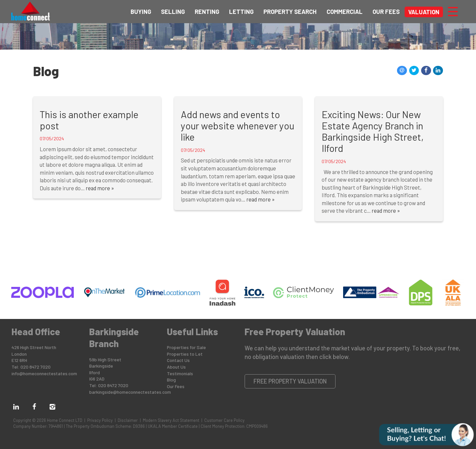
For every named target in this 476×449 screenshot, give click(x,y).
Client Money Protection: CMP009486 (234, 426)
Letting (241, 12)
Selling (173, 12)
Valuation (424, 12)
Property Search (290, 12)
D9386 (139, 426)
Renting (207, 12)
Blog (171, 380)
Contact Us (178, 360)
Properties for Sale (186, 347)
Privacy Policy (100, 420)
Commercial (345, 12)
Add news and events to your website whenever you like (238, 126)
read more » (100, 188)
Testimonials (180, 373)
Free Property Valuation (290, 381)
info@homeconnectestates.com (44, 373)
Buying (141, 12)
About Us (176, 367)
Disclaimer (128, 420)
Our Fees (386, 12)
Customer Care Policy (224, 420)
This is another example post (89, 120)
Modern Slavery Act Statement (171, 420)
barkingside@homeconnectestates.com (130, 392)
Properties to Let (185, 354)
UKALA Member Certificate (173, 426)
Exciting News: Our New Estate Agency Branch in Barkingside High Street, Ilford (373, 131)
